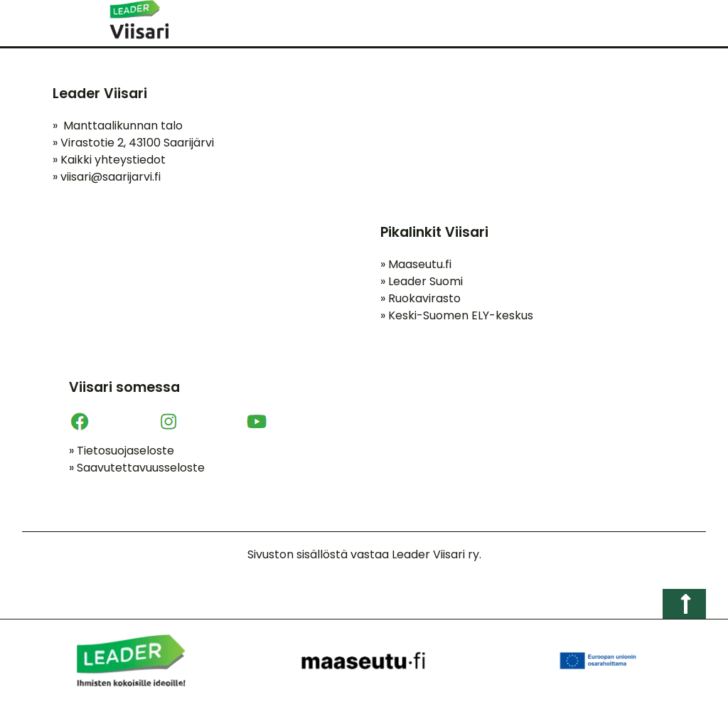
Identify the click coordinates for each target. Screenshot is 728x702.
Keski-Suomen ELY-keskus (457, 315)
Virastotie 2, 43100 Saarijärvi (133, 143)
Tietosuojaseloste (122, 451)
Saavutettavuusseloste (137, 468)
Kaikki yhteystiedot (109, 160)
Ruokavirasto (421, 298)
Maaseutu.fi (416, 264)
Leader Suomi (422, 281)
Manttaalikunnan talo (118, 126)
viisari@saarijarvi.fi (111, 177)
